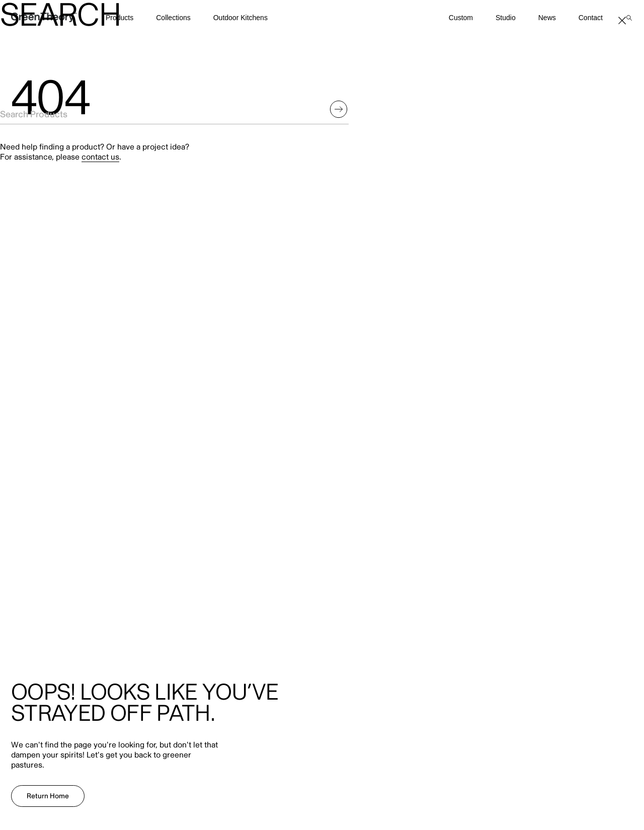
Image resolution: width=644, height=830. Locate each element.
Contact (591, 18)
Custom (461, 18)
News (547, 18)
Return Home (48, 796)
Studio (506, 18)
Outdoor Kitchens (240, 18)
